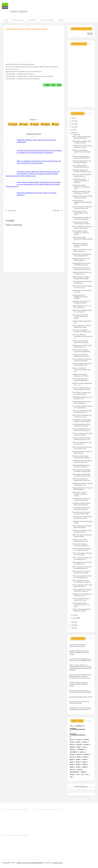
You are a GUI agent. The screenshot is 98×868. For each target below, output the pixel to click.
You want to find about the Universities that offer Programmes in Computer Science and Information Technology (39, 152)
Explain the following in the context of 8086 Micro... (81, 466)
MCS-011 (82, 752)
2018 (73, 133)
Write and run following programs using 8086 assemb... (80, 245)
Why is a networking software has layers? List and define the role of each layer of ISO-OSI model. (39, 162)
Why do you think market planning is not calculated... (82, 457)
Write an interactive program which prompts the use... (82, 255)
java (84, 747)
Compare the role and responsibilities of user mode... (80, 213)
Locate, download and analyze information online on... (82, 590)
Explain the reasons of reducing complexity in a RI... (83, 484)
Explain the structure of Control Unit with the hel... (82, 489)
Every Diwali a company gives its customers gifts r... (82, 393)
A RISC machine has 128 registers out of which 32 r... (82, 480)
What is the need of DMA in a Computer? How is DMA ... (81, 513)
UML (87, 775)
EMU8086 (72, 747)
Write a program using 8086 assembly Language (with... (82, 471)
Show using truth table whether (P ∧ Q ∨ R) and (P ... (82, 311)
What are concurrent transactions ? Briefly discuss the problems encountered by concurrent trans (80, 676)
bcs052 (78, 742)
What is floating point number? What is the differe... (82, 527)
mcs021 (78, 762)
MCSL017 (79, 770)
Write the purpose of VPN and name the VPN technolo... (82, 218)
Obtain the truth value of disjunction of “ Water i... (81, 375)
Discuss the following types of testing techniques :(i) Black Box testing (79, 653)
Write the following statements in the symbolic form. (82, 364)
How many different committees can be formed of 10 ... (83, 336)
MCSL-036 (72, 770)
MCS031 (78, 765)
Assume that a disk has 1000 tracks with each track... (81, 509)
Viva (71, 777)
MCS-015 (86, 755)
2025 (73, 118)
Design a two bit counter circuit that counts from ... (82, 250)
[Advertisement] (34, 45)
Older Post (56, 211)
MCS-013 (79, 755)
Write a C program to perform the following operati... (82, 568)
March (75, 618)
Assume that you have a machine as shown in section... (80, 494)
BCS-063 (72, 742)
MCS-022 (72, 757)
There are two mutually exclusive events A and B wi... (82, 331)
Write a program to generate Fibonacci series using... (82, 572)
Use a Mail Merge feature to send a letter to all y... (81, 599)
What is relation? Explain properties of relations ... (81, 342)
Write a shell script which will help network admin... (81, 138)
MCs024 (72, 765)
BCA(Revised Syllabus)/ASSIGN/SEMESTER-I (78, 729)
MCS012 (85, 757)
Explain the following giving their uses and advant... (81, 504)
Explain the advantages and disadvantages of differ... (81, 192)
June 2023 (72, 750)
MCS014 (78, 760)
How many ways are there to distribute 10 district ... (81, 302)
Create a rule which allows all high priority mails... (81, 610)
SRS (78, 775)
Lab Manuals (81, 750)
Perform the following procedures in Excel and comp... (81, 605)
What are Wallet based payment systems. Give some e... (82, 227)
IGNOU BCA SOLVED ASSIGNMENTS (30, 863)
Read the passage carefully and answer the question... (82, 461)
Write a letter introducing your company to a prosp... (82, 416)
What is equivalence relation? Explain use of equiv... (82, 326)
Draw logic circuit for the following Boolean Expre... (81, 355)
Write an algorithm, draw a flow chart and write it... (82, 586)
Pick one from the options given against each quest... (82, 434)
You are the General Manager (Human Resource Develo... (82, 389)
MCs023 (84, 762)
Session (83, 772)
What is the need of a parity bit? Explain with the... (82, 536)
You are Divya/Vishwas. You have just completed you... (82, 407)
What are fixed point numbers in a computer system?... (82, 549)
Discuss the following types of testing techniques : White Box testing (79, 684)
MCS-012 (72, 755)
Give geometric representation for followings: (82, 282)
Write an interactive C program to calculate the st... (82, 563)
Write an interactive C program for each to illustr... (82, 554)
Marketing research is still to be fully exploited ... (82, 452)
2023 (73, 121)
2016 (73, 625)
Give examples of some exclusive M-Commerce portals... (81, 233)
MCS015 (84, 760)
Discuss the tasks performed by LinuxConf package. (82, 197)
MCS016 (72, 762)
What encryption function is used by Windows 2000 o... (81, 157)
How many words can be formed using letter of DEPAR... (80, 317)
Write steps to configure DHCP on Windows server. (82, 142)
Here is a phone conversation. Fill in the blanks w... (82, 402)
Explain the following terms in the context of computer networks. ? (37, 194)
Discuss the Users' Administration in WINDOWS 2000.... (82, 202)
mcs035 (84, 767)
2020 (73, 130)
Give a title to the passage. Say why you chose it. (82, 443)
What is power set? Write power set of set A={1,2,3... (82, 287)
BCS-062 (86, 740)
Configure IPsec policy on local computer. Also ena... (82, 147)
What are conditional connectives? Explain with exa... (81, 370)
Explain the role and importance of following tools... (81, 187)
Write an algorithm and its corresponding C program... (82, 581)
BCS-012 (79, 740)
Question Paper (74, 772)
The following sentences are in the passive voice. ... (82, 398)
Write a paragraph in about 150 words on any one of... (82, 412)
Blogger (85, 787)
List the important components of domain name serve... (82, 208)
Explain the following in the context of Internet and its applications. (37, 141)
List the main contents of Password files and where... (82, 223)
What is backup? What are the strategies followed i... (82, 162)
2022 (73, 124)
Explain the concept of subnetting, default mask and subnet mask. (80, 709)
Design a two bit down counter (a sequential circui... (82, 531)
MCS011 (79, 757)
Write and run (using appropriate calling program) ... (82, 239)
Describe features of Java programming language (77, 645)
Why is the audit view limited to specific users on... (82, 175)
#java (71, 726)
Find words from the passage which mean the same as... (82, 439)
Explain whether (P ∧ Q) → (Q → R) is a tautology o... (82, 307)
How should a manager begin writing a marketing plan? (82, 421)
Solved (72, 775)
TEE (82, 775)
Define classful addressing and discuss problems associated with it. (81, 691)
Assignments (32, 20)
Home (6, 20)
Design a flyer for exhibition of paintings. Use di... (82, 595)
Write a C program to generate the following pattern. (82, 577)
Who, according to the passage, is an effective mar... (82, 448)
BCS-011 (72, 740)
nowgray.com (58, 863)
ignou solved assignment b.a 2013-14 (81, 697)
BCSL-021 (72, 745)
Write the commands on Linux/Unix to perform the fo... (81, 152)
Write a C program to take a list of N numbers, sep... (82, 559)
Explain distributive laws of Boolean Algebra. (81, 260)
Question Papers (47, 20)
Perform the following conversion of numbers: (81, 545)
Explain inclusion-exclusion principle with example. (81, 278)
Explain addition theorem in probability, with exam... (81, 264)
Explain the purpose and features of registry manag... (82, 171)
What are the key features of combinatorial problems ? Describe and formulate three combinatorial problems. (80, 668)
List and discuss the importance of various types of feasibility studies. (80, 660)
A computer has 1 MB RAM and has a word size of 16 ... (82, 518)
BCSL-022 (79, 745)
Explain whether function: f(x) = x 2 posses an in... (82, 273)
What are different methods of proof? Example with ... (82, 360)
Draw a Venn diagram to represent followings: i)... (81, 380)
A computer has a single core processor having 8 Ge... (82, 499)
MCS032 (85, 765)
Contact (61, 20)
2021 (73, 127)
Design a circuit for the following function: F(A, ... (81, 540)
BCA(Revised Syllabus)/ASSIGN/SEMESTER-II (78, 735)
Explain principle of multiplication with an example (80, 297)
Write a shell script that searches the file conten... (81, 166)
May (74, 615)
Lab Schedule (73, 752)
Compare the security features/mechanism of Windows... (81, 181)
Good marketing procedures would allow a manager (81, 425)
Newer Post (12, 211)
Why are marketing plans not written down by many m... (82, 430)
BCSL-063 (86, 745)
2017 (73, 622)
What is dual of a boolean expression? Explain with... (81, 351)
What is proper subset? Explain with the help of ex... (82, 346)
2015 (73, 628)
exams (78, 747)
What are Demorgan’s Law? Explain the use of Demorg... (82, 269)
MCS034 (78, 767)
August (75, 135)
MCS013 (72, 760)
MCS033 (72, 767)
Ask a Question (18, 20)
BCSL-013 (85, 742)
